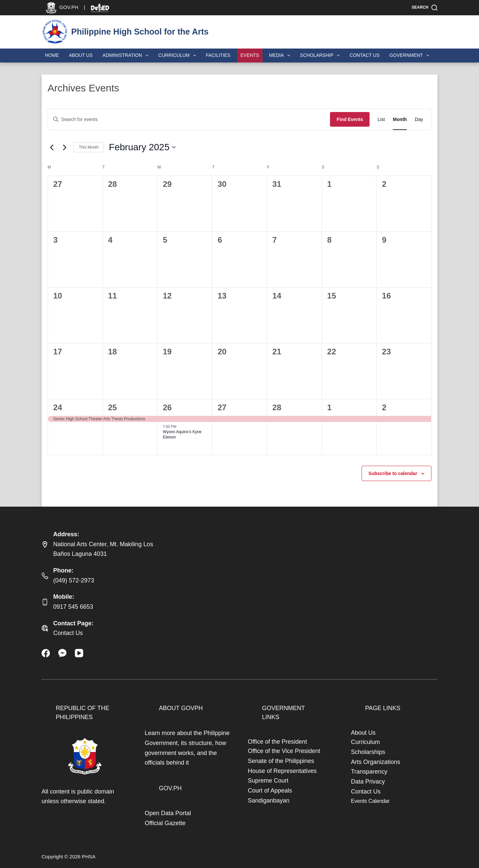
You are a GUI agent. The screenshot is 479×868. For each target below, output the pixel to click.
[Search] (424, 8)
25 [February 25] (113, 407)
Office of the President (277, 742)
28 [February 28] (277, 407)
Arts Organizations (376, 762)
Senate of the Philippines (281, 761)
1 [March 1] (329, 407)
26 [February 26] (167, 407)
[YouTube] (79, 653)
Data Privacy (368, 782)
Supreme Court (268, 781)
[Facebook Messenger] (62, 653)
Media (281, 56)
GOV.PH (170, 788)
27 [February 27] (222, 407)
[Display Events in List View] (381, 120)
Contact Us (365, 55)
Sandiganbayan (269, 801)
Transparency (369, 772)
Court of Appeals (270, 791)
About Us (81, 55)
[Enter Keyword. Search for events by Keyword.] (189, 120)
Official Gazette (165, 823)
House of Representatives (282, 771)
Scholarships (368, 752)
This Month (89, 147)
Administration (127, 56)
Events (250, 55)
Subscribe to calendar (393, 473)
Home (52, 55)
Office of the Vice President (284, 751)
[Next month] (65, 147)
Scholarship (321, 56)
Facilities (218, 55)
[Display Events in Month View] (400, 120)
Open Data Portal (168, 813)
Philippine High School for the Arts (140, 32)
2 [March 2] (384, 407)
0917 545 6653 (73, 607)
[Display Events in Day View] (419, 120)
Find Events (350, 119)
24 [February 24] (58, 407)
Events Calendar (370, 801)
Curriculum (178, 56)
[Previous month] (52, 147)
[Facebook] (46, 653)
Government (411, 56)
